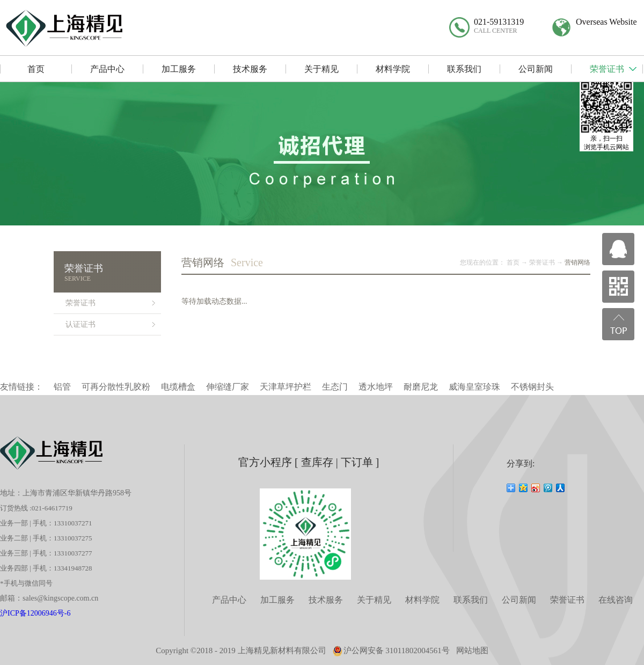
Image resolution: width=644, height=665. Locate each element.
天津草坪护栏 (286, 387)
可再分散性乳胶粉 (116, 387)
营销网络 (577, 262)
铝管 (62, 387)
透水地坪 (376, 387)
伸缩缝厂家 (228, 387)
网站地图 (472, 651)
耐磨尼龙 (421, 387)
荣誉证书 (542, 262)
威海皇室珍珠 (474, 387)
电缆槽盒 (178, 387)
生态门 (335, 387)
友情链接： (21, 387)
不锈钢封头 (532, 387)
